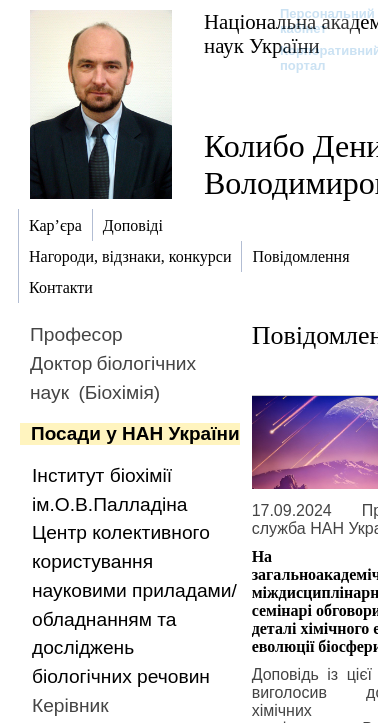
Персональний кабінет (317, 21)
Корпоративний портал (317, 58)
